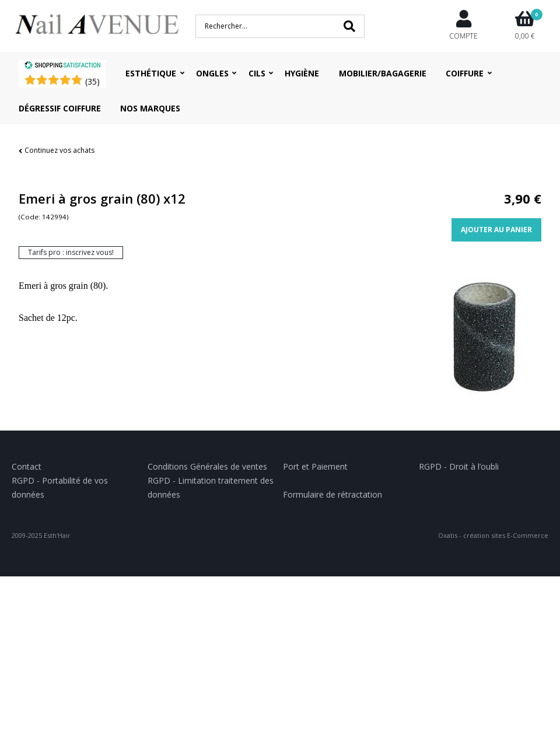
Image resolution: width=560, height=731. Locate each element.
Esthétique (151, 73)
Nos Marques (150, 108)
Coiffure (465, 73)
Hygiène (302, 73)
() (92, 81)
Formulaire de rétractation (332, 494)
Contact (27, 466)
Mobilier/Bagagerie (383, 73)
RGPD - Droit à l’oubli (459, 466)
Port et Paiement (315, 466)
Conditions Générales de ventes (207, 466)
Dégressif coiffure (60, 108)
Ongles (212, 73)
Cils (257, 73)
